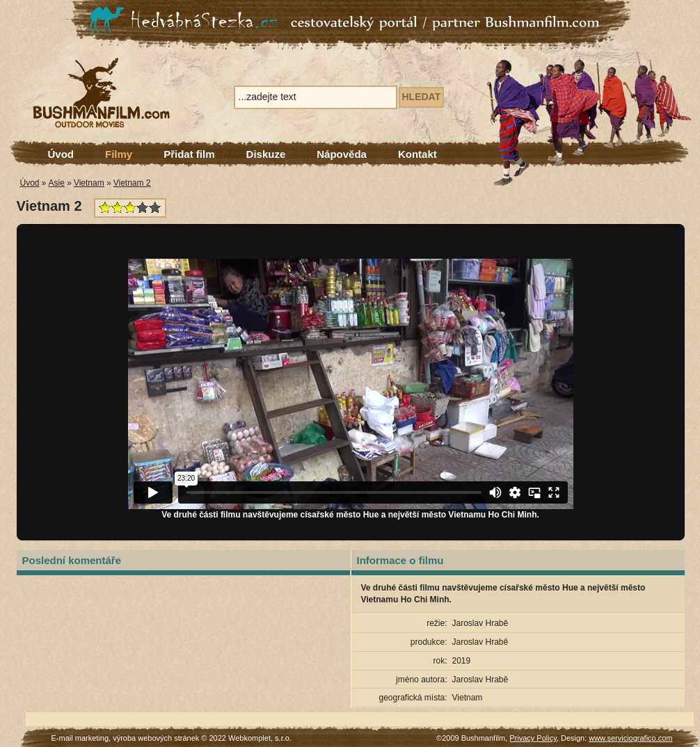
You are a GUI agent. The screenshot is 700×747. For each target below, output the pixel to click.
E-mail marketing (80, 738)
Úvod (61, 154)
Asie (57, 183)
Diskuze (266, 154)
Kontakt (417, 154)
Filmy (119, 154)
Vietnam (89, 183)
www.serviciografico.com (630, 738)
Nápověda (342, 154)
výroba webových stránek (156, 738)
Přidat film (189, 154)
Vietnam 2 (132, 183)
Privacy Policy (533, 738)
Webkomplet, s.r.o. (260, 738)
